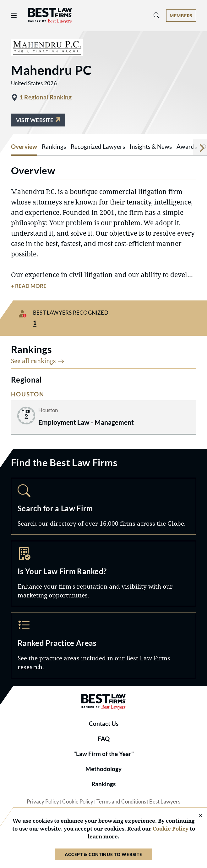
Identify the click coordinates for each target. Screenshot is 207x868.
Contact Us (104, 724)
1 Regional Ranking (46, 97)
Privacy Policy (43, 802)
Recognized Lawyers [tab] (98, 147)
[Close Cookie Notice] (196, 816)
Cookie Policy (78, 802)
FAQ (104, 739)
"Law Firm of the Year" (104, 754)
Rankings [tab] (54, 147)
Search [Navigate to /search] (103, 506)
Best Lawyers (165, 802)
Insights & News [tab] (151, 147)
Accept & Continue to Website (103, 854)
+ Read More (29, 286)
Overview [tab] (24, 147)
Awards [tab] (187, 147)
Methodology (103, 769)
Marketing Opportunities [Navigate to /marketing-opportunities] (103, 574)
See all (38, 361)
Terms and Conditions (121, 802)
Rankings (103, 784)
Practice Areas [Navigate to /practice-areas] (103, 645)
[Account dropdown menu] (181, 16)
